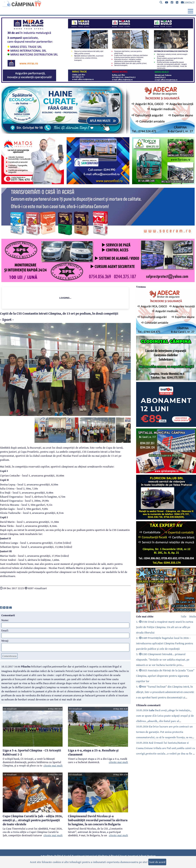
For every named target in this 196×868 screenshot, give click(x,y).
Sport (123, 856)
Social (68, 856)
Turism (151, 856)
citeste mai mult (53, 765)
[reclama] (98, 82)
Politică (59, 856)
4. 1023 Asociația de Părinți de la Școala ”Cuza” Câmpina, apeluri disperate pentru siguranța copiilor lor (165, 676)
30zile (193, 616)
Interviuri (91, 856)
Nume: (5, 620)
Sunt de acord (157, 862)
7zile (184, 616)
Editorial (114, 856)
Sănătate (103, 856)
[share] (1, 608)
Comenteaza (9, 656)
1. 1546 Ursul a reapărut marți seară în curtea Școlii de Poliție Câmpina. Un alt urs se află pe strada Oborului (165, 627)
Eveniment (78, 856)
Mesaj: (5, 641)
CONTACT (188, 2)
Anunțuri (133, 856)
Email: (5, 630)
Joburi (143, 856)
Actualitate (47, 856)
